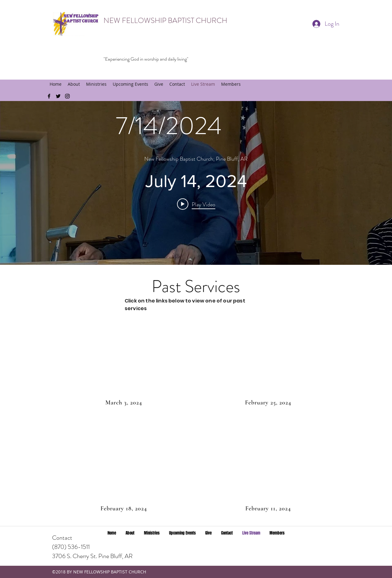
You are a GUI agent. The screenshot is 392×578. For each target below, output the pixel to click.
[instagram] (67, 96)
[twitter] (58, 96)
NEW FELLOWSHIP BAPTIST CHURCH (165, 21)
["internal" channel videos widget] (196, 183)
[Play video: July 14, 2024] (196, 204)
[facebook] (49, 96)
